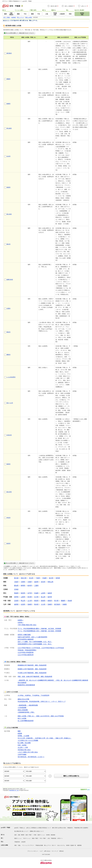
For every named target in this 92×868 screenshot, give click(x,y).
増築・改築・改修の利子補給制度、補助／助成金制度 (35, 677)
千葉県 (38, 578)
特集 (15, 845)
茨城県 (44, 578)
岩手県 (30, 593)
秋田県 (23, 593)
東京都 (16, 578)
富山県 (43, 597)
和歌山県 (50, 582)
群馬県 (58, 578)
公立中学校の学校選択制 (26, 652)
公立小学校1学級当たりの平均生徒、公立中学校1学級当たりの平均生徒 (41, 648)
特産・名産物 (22, 745)
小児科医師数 (22, 708)
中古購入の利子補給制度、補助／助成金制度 (32, 673)
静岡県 (23, 586)
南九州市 (9, 492)
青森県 (16, 593)
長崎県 (30, 604)
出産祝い (21, 622)
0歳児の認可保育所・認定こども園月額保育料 (32, 637)
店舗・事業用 (21, 835)
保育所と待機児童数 (24, 635)
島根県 (43, 601)
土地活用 (23, 842)
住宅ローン (60, 838)
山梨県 (23, 597)
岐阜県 (30, 586)
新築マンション (18, 838)
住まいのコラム (61, 845)
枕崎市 (9, 104)
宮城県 (36, 593)
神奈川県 (24, 578)
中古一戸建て (43, 838)
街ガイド (54, 845)
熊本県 (36, 604)
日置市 (9, 308)
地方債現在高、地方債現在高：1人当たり (31, 757)
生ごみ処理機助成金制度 (26, 721)
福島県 (50, 593)
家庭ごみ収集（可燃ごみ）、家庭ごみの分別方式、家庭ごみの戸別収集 (41, 716)
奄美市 (9, 464)
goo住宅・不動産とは (20, 828)
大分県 (43, 604)
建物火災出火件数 (23, 699)
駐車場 (48, 835)
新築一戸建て (35, 838)
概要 (19, 731)
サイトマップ (55, 851)
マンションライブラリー (28, 845)
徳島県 (50, 601)
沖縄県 (65, 604)
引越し (19, 845)
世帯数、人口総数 (23, 736)
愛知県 (16, 586)
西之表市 (9, 214)
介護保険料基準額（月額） (26, 712)
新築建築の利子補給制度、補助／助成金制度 (32, 665)
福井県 (50, 597)
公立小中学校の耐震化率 (26, 655)
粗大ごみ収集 (22, 718)
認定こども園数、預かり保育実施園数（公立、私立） (35, 642)
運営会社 (62, 851)
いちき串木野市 (11, 377)
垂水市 (9, 244)
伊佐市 (9, 518)
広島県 (16, 601)
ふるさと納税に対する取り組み (28, 752)
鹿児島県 (57, 604)
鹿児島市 (9, 53)
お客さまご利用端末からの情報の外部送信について (38, 828)
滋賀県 (36, 582)
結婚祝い (21, 620)
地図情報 (79, 845)
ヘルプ (41, 851)
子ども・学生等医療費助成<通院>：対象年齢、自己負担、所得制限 (39, 629)
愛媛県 (63, 601)
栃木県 (51, 578)
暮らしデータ (47, 845)
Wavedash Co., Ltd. (14, 790)
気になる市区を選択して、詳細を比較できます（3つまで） (19, 33)
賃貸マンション (41, 835)
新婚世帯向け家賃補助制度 (26, 685)
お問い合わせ (47, 851)
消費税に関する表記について (37, 831)
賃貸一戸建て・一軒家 (31, 835)
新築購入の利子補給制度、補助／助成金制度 (32, 669)
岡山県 (23, 601)
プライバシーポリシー (33, 851)
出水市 (9, 156)
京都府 (30, 582)
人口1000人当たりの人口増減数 (28, 740)
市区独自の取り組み (24, 750)
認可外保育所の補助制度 (26, 639)
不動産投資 (53, 838)
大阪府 (16, 582)
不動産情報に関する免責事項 (81, 828)
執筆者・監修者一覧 (71, 845)
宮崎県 (50, 604)
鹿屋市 (9, 79)
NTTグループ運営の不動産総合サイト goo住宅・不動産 (17, 1)
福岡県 (16, 604)
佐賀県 (23, 604)
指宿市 (9, 187)
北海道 (16, 589)
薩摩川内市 (10, 280)
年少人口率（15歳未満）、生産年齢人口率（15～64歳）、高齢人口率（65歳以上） (45, 738)
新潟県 (30, 597)
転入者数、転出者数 (24, 743)
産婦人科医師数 (23, 710)
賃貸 (15, 835)
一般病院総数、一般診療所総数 (28, 705)
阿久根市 (9, 128)
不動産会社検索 (39, 845)
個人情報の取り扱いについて (21, 831)
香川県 (56, 601)
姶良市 (9, 543)
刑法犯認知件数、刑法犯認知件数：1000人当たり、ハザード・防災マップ (42, 701)
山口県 (30, 601)
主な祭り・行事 (23, 747)
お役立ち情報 (4, 845)
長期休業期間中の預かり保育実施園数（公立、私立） (35, 644)
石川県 (36, 597)
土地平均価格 (22, 754)
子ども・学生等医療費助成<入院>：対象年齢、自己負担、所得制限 (39, 631)
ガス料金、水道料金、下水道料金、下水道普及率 (34, 695)
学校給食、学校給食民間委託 (27, 650)
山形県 (43, 593)
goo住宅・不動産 (5, 828)
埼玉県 (31, 578)
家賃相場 (53, 835)
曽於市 (9, 332)
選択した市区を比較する (71, 776)
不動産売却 (17, 842)
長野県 (16, 597)
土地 (49, 838)
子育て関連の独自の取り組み (27, 625)
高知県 (70, 601)
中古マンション (27, 838)
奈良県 (43, 582)
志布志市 (9, 435)
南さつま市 (10, 403)
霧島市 (9, 355)
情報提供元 (70, 828)
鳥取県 (36, 601)
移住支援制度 (22, 683)
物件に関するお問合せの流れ (59, 828)
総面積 (20, 733)
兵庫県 (23, 582)
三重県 (36, 586)
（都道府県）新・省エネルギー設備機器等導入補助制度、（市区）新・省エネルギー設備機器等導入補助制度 (53, 680)
